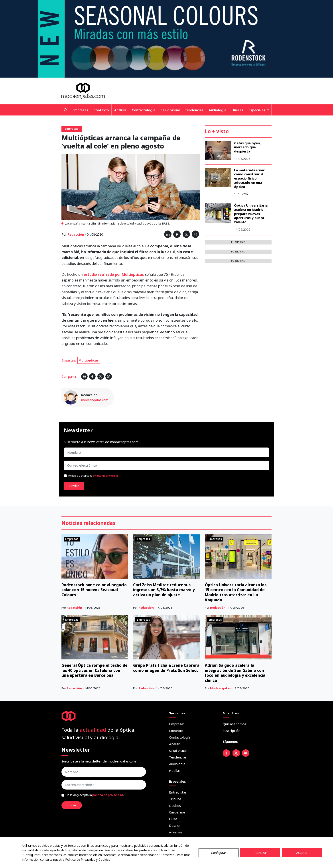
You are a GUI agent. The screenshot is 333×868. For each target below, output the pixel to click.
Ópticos (175, 805)
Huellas (237, 110)
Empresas (80, 110)
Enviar (74, 486)
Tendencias (194, 110)
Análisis (120, 110)
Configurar (219, 853)
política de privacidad (106, 476)
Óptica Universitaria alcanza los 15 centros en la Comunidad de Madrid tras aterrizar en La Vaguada (236, 592)
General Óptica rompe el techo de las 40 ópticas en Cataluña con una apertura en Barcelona (94, 670)
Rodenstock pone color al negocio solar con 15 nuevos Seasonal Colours (89, 590)
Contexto (101, 110)
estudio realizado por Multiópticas (114, 274)
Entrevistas (178, 792)
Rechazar (260, 853)
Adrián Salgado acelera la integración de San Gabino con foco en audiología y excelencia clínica (236, 673)
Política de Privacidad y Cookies (88, 859)
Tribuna (175, 798)
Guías (173, 818)
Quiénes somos (234, 723)
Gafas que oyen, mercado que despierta (247, 147)
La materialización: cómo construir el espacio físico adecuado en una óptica (249, 178)
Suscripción (232, 730)
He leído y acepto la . (94, 476)
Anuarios (176, 832)
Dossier (175, 825)
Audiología (218, 110)
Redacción (76, 234)
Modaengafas (220, 688)
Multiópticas (89, 360)
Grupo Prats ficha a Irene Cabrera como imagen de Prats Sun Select (164, 670)
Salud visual (170, 110)
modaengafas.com (95, 400)
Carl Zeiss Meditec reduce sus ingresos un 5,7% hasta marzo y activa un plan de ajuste (165, 590)
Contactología (144, 110)
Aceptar (302, 853)
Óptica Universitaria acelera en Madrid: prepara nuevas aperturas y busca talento (251, 214)
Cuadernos (177, 812)
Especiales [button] (257, 110)
